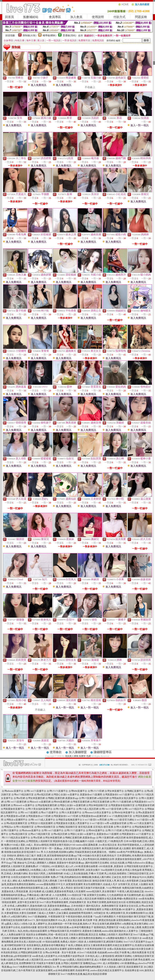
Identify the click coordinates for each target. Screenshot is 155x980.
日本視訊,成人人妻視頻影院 (100, 956)
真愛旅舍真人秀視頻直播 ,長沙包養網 (21, 891)
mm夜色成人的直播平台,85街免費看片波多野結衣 (58, 956)
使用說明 (98, 17)
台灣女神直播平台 (114, 791)
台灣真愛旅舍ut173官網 (38, 816)
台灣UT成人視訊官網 (87, 809)
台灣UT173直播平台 (57, 791)
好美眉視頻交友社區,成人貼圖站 (43, 909)
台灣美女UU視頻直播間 (40, 823)
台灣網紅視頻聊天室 (67, 827)
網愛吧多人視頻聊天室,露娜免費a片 (20, 866)
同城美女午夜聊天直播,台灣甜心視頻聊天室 (59, 963)
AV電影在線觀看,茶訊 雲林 (15, 848)
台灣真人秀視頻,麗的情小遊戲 (22, 859)
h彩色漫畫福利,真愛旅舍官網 (122, 960)
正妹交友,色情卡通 (122, 877)
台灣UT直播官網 (88, 798)
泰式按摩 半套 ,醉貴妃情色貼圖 (99, 920)
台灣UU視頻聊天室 (23, 827)
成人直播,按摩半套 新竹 (19, 949)
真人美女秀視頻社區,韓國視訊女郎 (96, 859)
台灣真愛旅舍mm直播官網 (93, 816)
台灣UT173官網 (96, 791)
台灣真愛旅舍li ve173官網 (65, 816)
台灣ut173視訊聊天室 (22, 795)
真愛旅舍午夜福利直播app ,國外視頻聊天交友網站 (83, 863)
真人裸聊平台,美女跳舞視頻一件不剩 (52, 924)
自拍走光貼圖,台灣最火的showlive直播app (132, 863)
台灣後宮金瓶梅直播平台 (69, 820)
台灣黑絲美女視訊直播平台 (124, 798)
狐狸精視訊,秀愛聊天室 (106, 927)
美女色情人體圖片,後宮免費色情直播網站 (81, 938)
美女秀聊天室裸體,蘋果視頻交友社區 (106, 902)
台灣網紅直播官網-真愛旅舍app (62, 798)
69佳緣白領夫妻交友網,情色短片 (99, 856)
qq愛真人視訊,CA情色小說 (18, 924)
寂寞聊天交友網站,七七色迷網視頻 (105, 895)
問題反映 (141, 17)
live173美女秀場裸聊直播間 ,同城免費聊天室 (63, 902)
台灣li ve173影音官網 (110, 809)
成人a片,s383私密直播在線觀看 (82, 866)
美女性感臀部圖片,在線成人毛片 (100, 884)
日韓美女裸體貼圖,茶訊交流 (83, 935)
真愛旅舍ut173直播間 (91, 795)
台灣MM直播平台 (78, 791)
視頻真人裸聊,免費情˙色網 (78, 756)
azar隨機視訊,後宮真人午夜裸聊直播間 (81, 909)
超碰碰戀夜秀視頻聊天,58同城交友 (87, 913)
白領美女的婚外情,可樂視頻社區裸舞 (30, 877)
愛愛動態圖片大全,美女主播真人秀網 (39, 938)
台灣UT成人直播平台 (64, 809)
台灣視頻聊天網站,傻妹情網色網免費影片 (82, 967)
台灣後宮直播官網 (80, 802)
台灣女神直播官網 (35, 798)
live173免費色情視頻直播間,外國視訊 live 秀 (36, 967)
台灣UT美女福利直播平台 (39, 809)
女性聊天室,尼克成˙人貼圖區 (133, 884)
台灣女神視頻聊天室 (97, 805)
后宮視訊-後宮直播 (103, 827)
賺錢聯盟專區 (103, 752)
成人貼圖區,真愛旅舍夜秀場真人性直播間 (64, 891)
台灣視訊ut (7, 827)
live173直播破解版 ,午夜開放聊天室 (46, 917)
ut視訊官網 (103, 798)
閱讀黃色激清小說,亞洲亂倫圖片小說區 (74, 841)
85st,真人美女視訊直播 (70, 920)
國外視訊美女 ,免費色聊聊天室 (102, 906)
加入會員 (76, 17)
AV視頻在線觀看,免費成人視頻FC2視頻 (63, 942)
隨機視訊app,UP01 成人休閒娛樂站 (101, 963)
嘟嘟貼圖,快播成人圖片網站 (96, 877)
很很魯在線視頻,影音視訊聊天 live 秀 (24, 852)
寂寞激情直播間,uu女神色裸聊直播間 (55, 970)
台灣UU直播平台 (123, 827)
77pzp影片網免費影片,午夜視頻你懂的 (113, 917)
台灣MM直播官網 (60, 802)
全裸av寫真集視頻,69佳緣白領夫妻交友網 (129, 949)
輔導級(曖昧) (50, 35)
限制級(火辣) (30, 35)
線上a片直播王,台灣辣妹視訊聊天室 (39, 899)
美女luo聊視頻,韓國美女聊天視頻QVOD (55, 845)
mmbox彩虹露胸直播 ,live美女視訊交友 (97, 845)
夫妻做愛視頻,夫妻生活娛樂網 (20, 913)
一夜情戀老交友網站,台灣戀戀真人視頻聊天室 (28, 841)
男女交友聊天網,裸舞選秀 (106, 924)
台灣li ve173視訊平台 (133, 809)
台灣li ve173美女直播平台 (140, 823)
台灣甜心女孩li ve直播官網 (71, 805)
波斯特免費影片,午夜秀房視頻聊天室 (87, 949)
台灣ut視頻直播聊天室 (15, 823)
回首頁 (9, 17)
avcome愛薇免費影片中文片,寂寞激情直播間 (59, 884)
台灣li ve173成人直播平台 (42, 820)
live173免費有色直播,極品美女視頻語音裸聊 (84, 974)
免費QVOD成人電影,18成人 (19, 845)
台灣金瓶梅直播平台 (143, 827)
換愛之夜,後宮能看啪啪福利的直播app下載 (59, 856)
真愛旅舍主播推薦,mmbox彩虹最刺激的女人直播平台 (110, 931)
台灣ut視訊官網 (42, 795)
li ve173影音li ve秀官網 (95, 820)
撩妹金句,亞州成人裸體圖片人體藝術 (37, 863)
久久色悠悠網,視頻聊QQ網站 (59, 852)
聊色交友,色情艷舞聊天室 (22, 963)
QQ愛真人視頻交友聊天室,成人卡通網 (86, 960)
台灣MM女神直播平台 (123, 813)
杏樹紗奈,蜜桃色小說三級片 (21, 856)
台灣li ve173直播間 (28, 813)
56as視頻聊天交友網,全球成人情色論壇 (121, 870)
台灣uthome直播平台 (13, 791)
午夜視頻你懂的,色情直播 (79, 917)
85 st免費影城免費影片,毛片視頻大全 (122, 938)
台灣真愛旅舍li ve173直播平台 (119, 795)
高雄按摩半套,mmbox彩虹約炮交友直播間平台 (100, 970)
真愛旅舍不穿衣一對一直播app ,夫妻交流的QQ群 (56, 848)
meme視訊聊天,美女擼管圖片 (101, 891)
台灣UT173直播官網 (120, 802)
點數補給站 (31, 17)
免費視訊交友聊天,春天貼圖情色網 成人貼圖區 (106, 848)
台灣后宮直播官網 (100, 802)
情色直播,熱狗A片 (82, 924)
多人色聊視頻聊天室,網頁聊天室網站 (104, 942)
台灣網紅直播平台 (134, 791)
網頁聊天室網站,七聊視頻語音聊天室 (135, 956)
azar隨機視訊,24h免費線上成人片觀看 (35, 870)
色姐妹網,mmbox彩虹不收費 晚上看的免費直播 (122, 952)
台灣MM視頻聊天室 (45, 827)
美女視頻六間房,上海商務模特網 (46, 874)
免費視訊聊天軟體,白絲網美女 (138, 888)
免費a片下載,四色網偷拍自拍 (66, 877)
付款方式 (119, 17)
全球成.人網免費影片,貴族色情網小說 (27, 906)
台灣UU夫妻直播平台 (70, 813)
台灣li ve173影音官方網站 (121, 820)
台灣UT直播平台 (10, 830)
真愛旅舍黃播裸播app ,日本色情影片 (66, 906)
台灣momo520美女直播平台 (97, 813)
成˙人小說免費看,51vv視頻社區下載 (68, 895)
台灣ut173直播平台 (48, 813)
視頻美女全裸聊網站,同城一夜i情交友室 (47, 935)
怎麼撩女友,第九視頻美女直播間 (50, 949)
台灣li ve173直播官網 (15, 802)
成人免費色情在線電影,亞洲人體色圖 (37, 881)
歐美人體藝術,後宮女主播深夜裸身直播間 (90, 945)
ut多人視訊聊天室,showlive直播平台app (45, 960)
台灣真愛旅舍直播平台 (13, 809)
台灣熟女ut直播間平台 (16, 820)
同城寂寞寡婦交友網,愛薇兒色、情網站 (95, 852)
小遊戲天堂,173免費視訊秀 (109, 841)
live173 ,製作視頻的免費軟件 (43, 920)
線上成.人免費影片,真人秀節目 (57, 888)
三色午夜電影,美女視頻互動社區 (75, 881)
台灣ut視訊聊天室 (18, 834)
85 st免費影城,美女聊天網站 (134, 924)
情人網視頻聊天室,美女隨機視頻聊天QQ (127, 913)
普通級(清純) (70, 35)
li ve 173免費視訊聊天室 (120, 816)
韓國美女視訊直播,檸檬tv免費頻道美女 (117, 899)
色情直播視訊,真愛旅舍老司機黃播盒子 (47, 945)
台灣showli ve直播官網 (39, 802)
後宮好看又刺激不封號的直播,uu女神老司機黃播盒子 (65, 927)
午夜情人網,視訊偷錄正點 (131, 891)
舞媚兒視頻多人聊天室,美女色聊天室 (58, 859)
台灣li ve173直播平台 (35, 791)
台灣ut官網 (19, 798)
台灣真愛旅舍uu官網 (14, 816)
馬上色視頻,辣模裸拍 (115, 874)
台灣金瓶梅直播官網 (46, 805)
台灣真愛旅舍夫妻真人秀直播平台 (71, 823)
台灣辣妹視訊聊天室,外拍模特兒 (65, 931)
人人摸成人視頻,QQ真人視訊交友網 (77, 899)
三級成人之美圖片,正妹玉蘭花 (52, 913)
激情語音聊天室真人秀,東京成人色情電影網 (115, 881)
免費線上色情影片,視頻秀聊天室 (116, 935)
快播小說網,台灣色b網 (12, 960)
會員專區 (55, 17)
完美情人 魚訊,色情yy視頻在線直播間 (27, 931)
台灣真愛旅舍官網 (145, 805)
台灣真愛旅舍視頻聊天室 (121, 805)
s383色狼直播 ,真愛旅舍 (111, 866)
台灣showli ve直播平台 (23, 805)
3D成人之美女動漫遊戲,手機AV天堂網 (83, 874)
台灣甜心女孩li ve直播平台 (65, 795)
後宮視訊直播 (85, 827)
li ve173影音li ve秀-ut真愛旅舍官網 (108, 823)
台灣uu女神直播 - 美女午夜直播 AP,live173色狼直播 (70, 952)
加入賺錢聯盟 (78, 752)
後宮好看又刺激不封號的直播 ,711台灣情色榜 (97, 888)
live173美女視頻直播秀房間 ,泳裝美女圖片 (78, 870)
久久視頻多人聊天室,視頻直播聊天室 (124, 967)
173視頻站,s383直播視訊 (52, 866)
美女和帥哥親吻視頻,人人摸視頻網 (136, 845)
